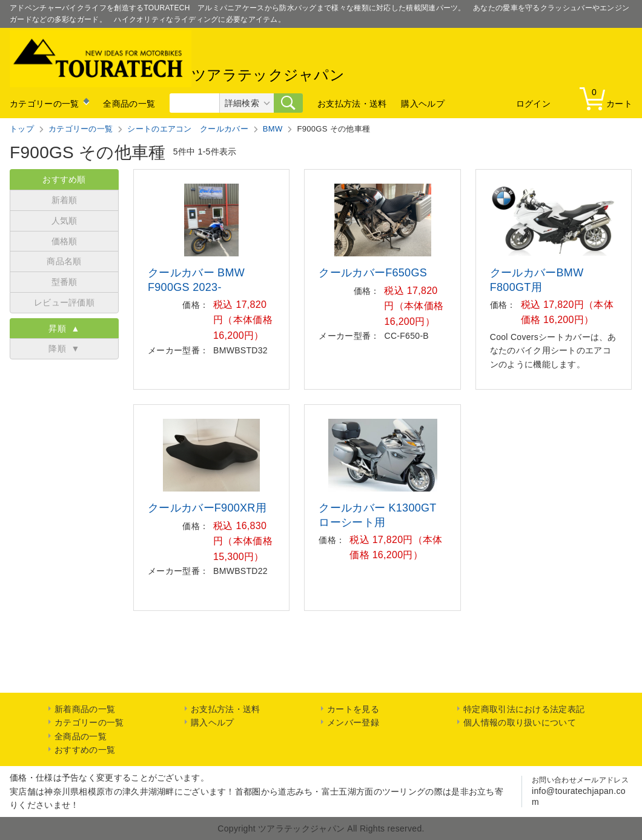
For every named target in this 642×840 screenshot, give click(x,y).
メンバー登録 (353, 722)
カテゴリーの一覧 (44, 104)
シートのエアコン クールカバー (188, 129)
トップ (22, 129)
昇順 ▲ (64, 328)
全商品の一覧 (129, 104)
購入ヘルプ (423, 104)
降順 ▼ (64, 348)
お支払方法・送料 (352, 104)
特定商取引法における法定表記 (524, 709)
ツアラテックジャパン (177, 59)
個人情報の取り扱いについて (520, 722)
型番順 (65, 282)
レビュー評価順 (64, 302)
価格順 (65, 241)
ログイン (533, 104)
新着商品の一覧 (85, 709)
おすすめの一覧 (85, 750)
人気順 (65, 221)
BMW (273, 129)
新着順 (65, 200)
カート (609, 98)
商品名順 (64, 261)
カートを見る (353, 709)
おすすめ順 (64, 179)
